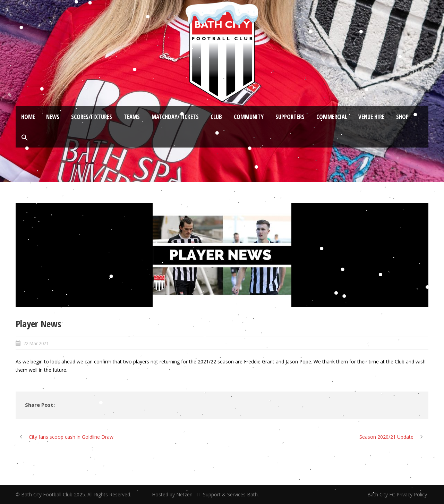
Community (249, 117)
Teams (132, 117)
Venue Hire (371, 117)
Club (216, 117)
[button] (25, 138)
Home (28, 117)
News (53, 117)
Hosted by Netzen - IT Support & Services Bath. (205, 494)
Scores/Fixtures (92, 117)
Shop (402, 117)
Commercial (332, 117)
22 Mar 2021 (36, 343)
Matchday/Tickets (175, 117)
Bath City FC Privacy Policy (398, 494)
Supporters (290, 117)
